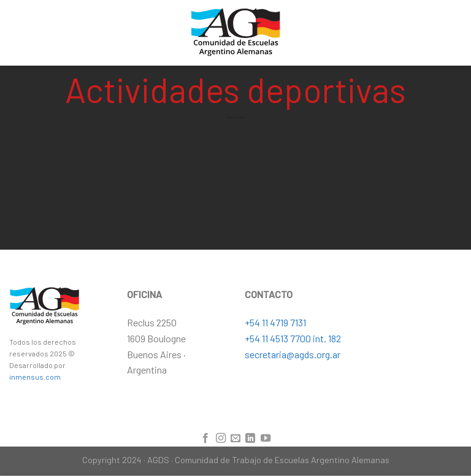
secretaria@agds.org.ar (293, 354)
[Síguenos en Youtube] (266, 439)
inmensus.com (35, 377)
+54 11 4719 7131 (275, 322)
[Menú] (454, 33)
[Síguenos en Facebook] (205, 439)
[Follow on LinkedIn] (250, 439)
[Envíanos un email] (235, 439)
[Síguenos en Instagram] (220, 439)
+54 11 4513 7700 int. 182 (293, 338)
